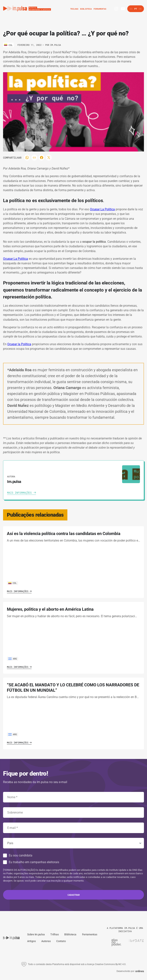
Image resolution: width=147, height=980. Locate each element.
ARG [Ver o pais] (13, 659)
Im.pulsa (56, 45)
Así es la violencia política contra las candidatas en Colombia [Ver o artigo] (64, 534)
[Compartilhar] (27, 158)
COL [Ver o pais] (12, 583)
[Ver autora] (131, 474)
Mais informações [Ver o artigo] (19, 591)
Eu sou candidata (21, 855)
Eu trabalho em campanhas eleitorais (34, 862)
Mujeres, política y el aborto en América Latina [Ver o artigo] (50, 609)
